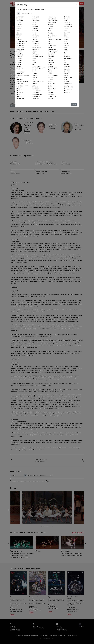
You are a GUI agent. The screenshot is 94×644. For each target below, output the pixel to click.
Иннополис (20, 93)
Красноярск (36, 49)
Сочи (65, 21)
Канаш (34, 24)
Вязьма (19, 64)
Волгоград (20, 53)
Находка (35, 85)
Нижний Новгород (37, 94)
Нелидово (35, 87)
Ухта (65, 62)
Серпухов (51, 93)
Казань (34, 19)
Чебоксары (67, 70)
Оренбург (51, 34)
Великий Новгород (22, 41)
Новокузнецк (36, 98)
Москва (35, 74)
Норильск (51, 24)
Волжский (19, 57)
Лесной (34, 59)
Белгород (19, 28)
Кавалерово (36, 17)
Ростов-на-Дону (53, 68)
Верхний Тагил (21, 43)
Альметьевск (20, 17)
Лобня (34, 62)
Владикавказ (20, 49)
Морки (34, 72)
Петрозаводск (52, 49)
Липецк (34, 60)
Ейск (18, 70)
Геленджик (20, 66)
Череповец (67, 74)
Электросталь (68, 83)
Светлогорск (52, 83)
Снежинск (67, 17)
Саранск (50, 77)
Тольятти (67, 45)
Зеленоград (20, 87)
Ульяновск (67, 57)
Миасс (34, 70)
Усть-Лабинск (68, 59)
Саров (50, 81)
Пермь (50, 47)
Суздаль (66, 28)
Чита (65, 79)
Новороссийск (52, 17)
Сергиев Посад (52, 89)
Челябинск (67, 72)
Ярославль (67, 93)
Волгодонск (20, 55)
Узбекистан (44, 9)
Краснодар (35, 45)
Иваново (19, 89)
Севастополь (52, 85)
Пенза (50, 43)
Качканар (35, 26)
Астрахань (20, 23)
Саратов (51, 79)
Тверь (66, 41)
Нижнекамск (36, 93)
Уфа (65, 60)
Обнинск (51, 26)
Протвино (51, 57)
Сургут (66, 30)
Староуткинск (68, 24)
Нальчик (35, 83)
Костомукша (36, 41)
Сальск (50, 72)
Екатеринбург (20, 72)
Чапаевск (66, 68)
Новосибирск (52, 19)
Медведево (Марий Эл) (39, 68)
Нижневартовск (37, 91)
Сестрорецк (51, 94)
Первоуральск (52, 45)
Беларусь (19, 9)
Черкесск (66, 76)
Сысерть (66, 34)
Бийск (18, 30)
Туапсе (66, 51)
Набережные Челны (38, 81)
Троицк (66, 49)
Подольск (51, 55)
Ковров (34, 38)
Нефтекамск (36, 89)
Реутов (50, 64)
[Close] (77, 4)
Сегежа (50, 87)
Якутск (66, 91)
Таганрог (66, 38)
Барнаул (19, 24)
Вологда (19, 59)
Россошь (51, 66)
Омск (50, 30)
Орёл (50, 38)
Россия (38, 9)
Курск (34, 53)
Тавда (66, 36)
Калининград (36, 21)
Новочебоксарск (53, 21)
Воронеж (19, 60)
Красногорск (36, 43)
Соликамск (67, 19)
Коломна (35, 40)
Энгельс (66, 85)
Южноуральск (68, 89)
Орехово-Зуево (52, 36)
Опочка (50, 32)
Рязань (50, 70)
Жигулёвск (20, 74)
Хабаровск (67, 66)
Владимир (19, 51)
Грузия (25, 9)
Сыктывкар (67, 32)
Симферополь (52, 96)
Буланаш (19, 38)
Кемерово (35, 28)
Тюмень (66, 55)
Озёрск (50, 28)
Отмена (74, 105)
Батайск (19, 26)
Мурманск (35, 76)
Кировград (35, 36)
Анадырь (19, 19)
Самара (50, 74)
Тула (65, 53)
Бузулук (19, 36)
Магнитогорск (36, 66)
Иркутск (19, 96)
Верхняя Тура (20, 45)
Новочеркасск (52, 23)
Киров (34, 34)
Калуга (34, 23)
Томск (66, 47)
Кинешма (35, 32)
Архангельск (20, 21)
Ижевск (19, 91)
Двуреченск (20, 68)
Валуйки (19, 40)
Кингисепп (35, 30)
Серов (50, 91)
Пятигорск (51, 62)
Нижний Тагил (36, 96)
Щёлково (67, 81)
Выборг (19, 62)
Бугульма (19, 34)
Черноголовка (68, 77)
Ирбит (18, 94)
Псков (50, 59)
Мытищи (35, 79)
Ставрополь (67, 23)
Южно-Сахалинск (69, 87)
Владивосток (20, 47)
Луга (34, 64)
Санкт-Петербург (53, 76)
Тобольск (67, 43)
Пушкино (51, 60)
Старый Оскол (68, 26)
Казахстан (31, 9)
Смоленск (51, 98)
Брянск (19, 32)
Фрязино (66, 64)
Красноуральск (37, 47)
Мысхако (35, 77)
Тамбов (66, 40)
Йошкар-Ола (20, 98)
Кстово (34, 51)
